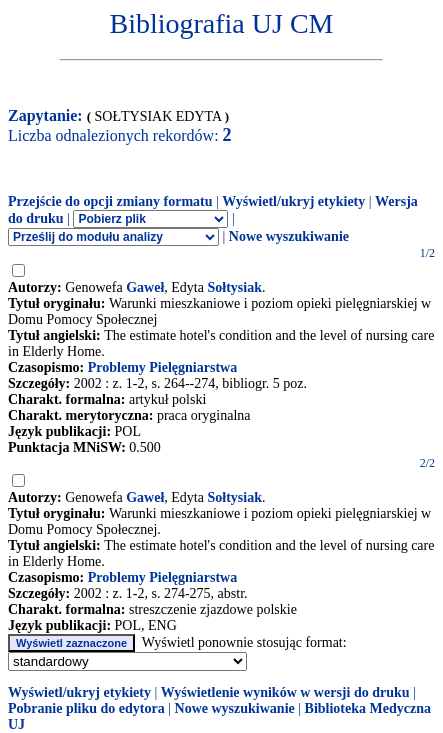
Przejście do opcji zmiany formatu (110, 201)
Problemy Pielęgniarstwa (162, 367)
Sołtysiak (234, 287)
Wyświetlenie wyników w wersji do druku (285, 692)
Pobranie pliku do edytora (86, 708)
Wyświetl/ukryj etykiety (293, 201)
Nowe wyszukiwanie (289, 236)
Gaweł (145, 287)
